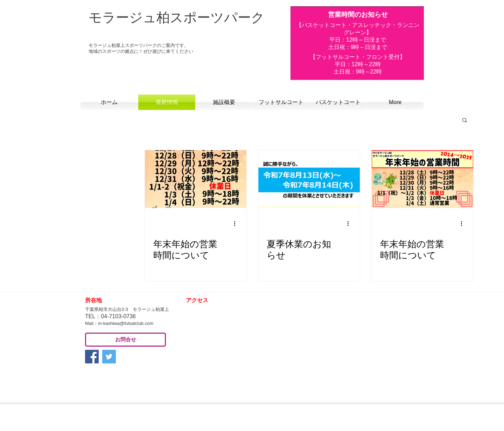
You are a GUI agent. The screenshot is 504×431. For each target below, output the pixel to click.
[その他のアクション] (237, 224)
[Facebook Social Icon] (92, 357)
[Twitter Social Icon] (109, 357)
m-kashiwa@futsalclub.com (126, 323)
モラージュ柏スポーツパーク (177, 18)
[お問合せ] (125, 340)
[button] (465, 121)
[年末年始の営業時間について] (196, 179)
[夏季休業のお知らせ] (309, 179)
